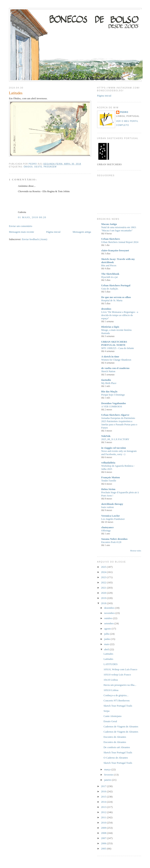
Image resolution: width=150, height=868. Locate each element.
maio (107, 644)
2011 (104, 817)
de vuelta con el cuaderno (115, 368)
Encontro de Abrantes (115, 737)
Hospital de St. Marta (112, 300)
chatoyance (108, 527)
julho (107, 634)
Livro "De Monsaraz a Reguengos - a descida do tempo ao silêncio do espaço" (120, 315)
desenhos (106, 309)
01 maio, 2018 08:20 (32, 217)
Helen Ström (108, 489)
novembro (110, 613)
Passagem (50, 167)
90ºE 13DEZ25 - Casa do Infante (118, 348)
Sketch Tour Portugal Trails (118, 706)
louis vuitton (108, 507)
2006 (104, 843)
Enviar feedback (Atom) (34, 239)
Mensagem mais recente (22, 232)
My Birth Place (109, 383)
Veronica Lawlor (111, 516)
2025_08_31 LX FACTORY (115, 439)
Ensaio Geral (110, 721)
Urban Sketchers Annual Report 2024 (120, 242)
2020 (104, 593)
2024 (104, 572)
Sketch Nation (108, 371)
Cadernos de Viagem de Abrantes (121, 726)
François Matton (111, 477)
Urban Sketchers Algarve (115, 415)
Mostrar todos (136, 551)
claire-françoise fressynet (115, 250)
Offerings (106, 531)
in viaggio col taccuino (114, 448)
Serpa (107, 711)
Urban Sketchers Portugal (116, 285)
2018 (104, 603)
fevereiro (109, 775)
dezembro (110, 608)
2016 (104, 791)
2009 (104, 828)
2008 (104, 833)
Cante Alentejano (113, 716)
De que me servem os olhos (116, 297)
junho (107, 639)
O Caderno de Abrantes (116, 758)
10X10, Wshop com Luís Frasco (120, 669)
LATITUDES (111, 664)
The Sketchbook (110, 274)
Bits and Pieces (109, 265)
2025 (104, 567)
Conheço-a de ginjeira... (116, 695)
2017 (104, 786)
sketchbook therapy (112, 504)
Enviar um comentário (21, 226)
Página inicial (53, 232)
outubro (109, 618)
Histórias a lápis (110, 327)
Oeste (38, 167)
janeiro (108, 780)
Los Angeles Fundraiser (113, 519)
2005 (104, 849)
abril (107, 649)
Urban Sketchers (111, 239)
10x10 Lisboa (111, 680)
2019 (104, 598)
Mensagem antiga (82, 232)
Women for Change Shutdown (116, 360)
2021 (104, 588)
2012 (104, 812)
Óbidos (28, 167)
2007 (104, 838)
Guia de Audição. (110, 289)
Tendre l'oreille (109, 481)
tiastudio (106, 380)
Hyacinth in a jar (110, 277)
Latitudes (108, 654)
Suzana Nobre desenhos (114, 539)
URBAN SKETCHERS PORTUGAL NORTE (114, 343)
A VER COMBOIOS (112, 407)
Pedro (124, 112)
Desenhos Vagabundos (114, 403)
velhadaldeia (108, 463)
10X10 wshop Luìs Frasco (117, 675)
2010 (104, 823)
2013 (104, 807)
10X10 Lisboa (111, 690)
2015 (104, 797)
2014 (104, 802)
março (108, 769)
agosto (108, 629)
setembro (109, 623)
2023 (104, 577)
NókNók (106, 436)
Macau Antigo (109, 224)
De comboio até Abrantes (117, 747)
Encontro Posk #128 (111, 542)
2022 (104, 582)
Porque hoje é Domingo (113, 395)
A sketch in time (110, 356)
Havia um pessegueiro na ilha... (120, 685)
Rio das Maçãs (109, 391)
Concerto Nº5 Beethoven (117, 700)
